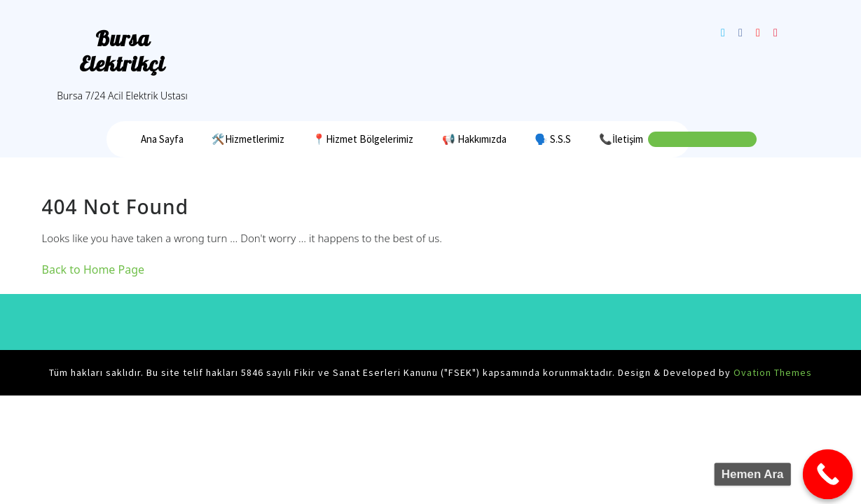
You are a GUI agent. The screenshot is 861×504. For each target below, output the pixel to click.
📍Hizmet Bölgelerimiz (363, 139)
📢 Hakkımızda (474, 139)
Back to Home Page (94, 269)
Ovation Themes (771, 372)
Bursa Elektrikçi (122, 51)
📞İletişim (621, 139)
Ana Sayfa (162, 139)
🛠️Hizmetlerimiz (248, 139)
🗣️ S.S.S (553, 139)
